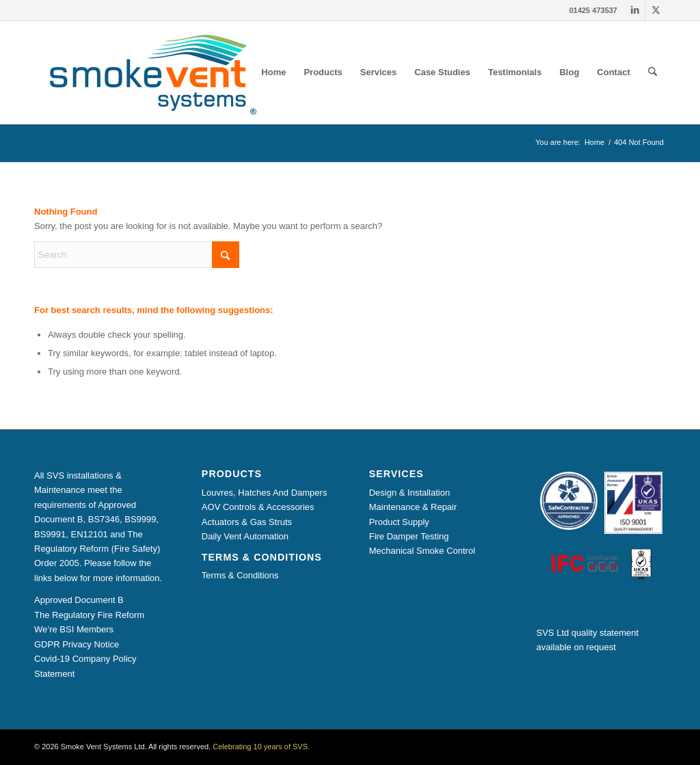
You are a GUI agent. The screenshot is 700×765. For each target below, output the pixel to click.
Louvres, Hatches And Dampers (265, 493)
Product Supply (399, 522)
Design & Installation (410, 493)
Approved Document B (79, 600)
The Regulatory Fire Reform (89, 615)
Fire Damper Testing (409, 536)
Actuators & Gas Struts (247, 522)
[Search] (652, 72)
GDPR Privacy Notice (77, 644)
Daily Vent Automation (245, 536)
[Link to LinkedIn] (635, 10)
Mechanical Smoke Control (422, 551)
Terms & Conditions (240, 575)
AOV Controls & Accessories (258, 507)
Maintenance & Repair (413, 507)
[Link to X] (656, 10)
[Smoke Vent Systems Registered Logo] (148, 72)
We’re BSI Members (74, 629)
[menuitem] (273, 72)
